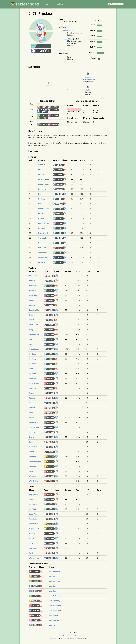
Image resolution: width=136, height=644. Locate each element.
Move (41, 160)
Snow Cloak (68, 31)
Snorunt (48, 86)
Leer (40, 204)
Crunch (41, 174)
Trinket (66, 636)
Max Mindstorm (55, 606)
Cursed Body (68, 39)
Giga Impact (34, 334)
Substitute (33, 447)
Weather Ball (34, 476)
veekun (71, 636)
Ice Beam (33, 354)
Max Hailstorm (55, 596)
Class (64, 160)
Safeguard (33, 422)
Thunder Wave (35, 461)
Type (55, 160)
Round (32, 418)
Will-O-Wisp (43, 248)
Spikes (32, 442)
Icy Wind (42, 228)
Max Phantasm (55, 611)
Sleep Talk (33, 432)
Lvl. (31, 160)
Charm (32, 300)
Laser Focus (34, 514)
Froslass (88, 77)
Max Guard (53, 591)
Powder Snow (44, 209)
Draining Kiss (43, 223)
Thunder (33, 457)
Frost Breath (43, 233)
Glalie (88, 90)
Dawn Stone (90, 79)
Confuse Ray (43, 238)
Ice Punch (33, 364)
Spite (31, 543)
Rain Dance (34, 403)
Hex (40, 194)
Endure (32, 315)
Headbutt (42, 189)
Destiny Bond (43, 179)
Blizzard (42, 262)
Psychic (32, 398)
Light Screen (34, 383)
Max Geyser (53, 586)
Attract (32, 281)
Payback (32, 388)
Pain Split (33, 519)
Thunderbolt (34, 466)
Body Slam (33, 295)
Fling (31, 330)
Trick (31, 471)
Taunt (32, 452)
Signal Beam (34, 529)
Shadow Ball (43, 258)
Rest (31, 413)
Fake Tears (34, 325)
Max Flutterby (54, 581)
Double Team (44, 184)
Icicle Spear (34, 369)
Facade (32, 320)
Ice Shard (42, 218)
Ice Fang (42, 199)
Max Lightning (55, 601)
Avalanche (33, 286)
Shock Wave (34, 524)
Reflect (32, 408)
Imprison (33, 378)
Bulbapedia (79, 636)
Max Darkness (54, 571)
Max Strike (53, 625)
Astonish (42, 165)
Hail (40, 243)
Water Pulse (34, 558)
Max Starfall (54, 620)
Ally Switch (34, 276)
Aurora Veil (43, 253)
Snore (31, 437)
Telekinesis (34, 548)
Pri (100, 160)
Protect (41, 214)
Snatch (32, 534)
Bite (40, 170)
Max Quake (53, 615)
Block (31, 499)
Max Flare (53, 576)
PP (91, 160)
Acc (82, 160)
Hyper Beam (34, 349)
